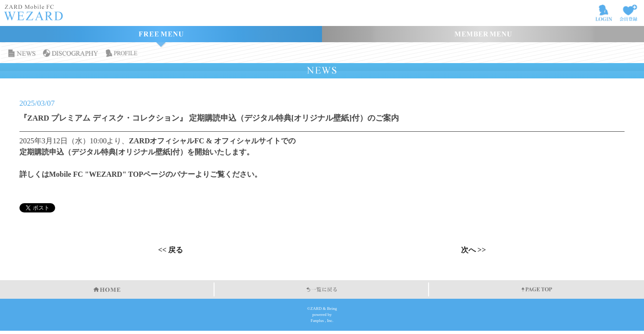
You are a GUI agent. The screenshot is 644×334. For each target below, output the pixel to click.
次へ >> (474, 250)
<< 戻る (170, 250)
